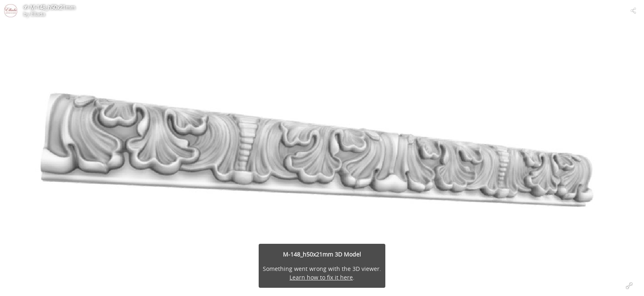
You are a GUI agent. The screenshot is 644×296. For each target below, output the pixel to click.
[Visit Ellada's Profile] (11, 11)
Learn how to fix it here (321, 277)
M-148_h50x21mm (53, 7)
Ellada (38, 14)
